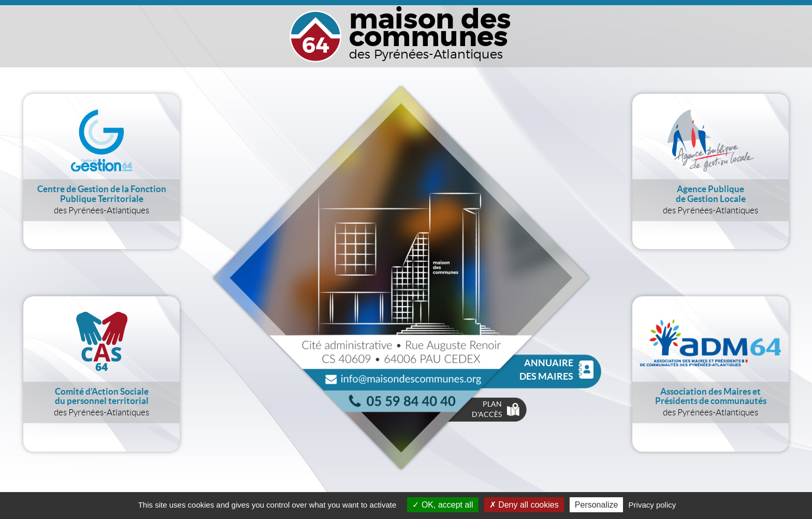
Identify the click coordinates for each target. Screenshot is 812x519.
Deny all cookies (524, 505)
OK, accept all (443, 505)
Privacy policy (653, 505)
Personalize (597, 505)
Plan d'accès (495, 409)
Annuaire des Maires (556, 370)
